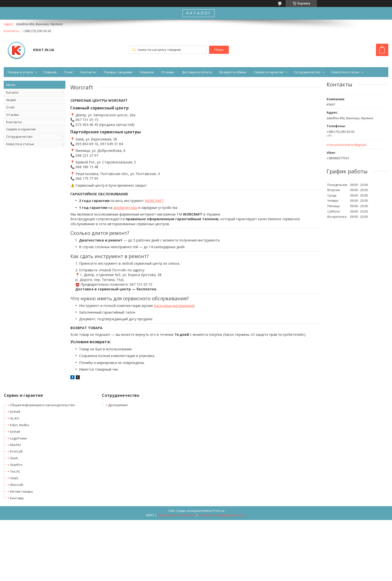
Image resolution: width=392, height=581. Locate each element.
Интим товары (22, 491)
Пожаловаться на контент (176, 515)
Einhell (15, 412)
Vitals (14, 478)
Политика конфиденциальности (222, 515)
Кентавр (17, 498)
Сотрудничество (307, 72)
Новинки (147, 72)
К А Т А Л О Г (198, 13)
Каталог (12, 92)
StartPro (16, 465)
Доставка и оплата (197, 72)
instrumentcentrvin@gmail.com (348, 145)
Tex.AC (15, 471)
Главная (50, 72)
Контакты (88, 72)
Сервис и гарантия (269, 72)
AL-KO (15, 418)
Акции (11, 100)
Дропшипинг (118, 405)
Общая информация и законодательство (43, 405)
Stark (14, 458)
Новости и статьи (345, 72)
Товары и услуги (20, 72)
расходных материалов (174, 306)
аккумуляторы (125, 208)
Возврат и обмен (233, 72)
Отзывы (168, 72)
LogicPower (19, 438)
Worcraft (17, 485)
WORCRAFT (154, 201)
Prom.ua (218, 511)
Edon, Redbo (20, 425)
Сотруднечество (19, 137)
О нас (69, 72)
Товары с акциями (118, 72)
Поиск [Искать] (219, 50)
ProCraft (16, 451)
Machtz (16, 445)
